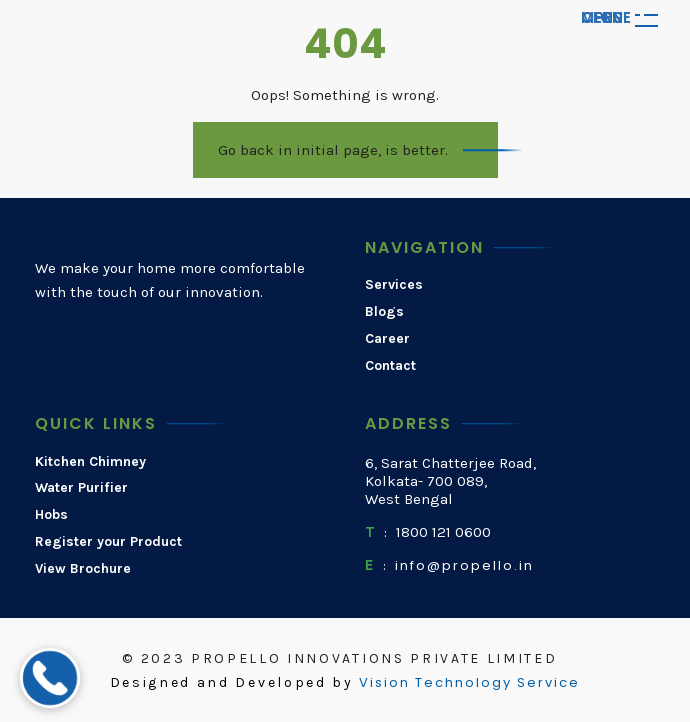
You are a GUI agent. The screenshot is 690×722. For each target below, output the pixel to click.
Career (387, 339)
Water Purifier (81, 488)
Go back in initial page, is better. (333, 150)
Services (394, 285)
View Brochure (83, 569)
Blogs (384, 312)
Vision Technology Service (469, 683)
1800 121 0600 (443, 532)
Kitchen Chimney (90, 462)
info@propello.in (464, 566)
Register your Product (108, 542)
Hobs (51, 515)
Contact (390, 366)
